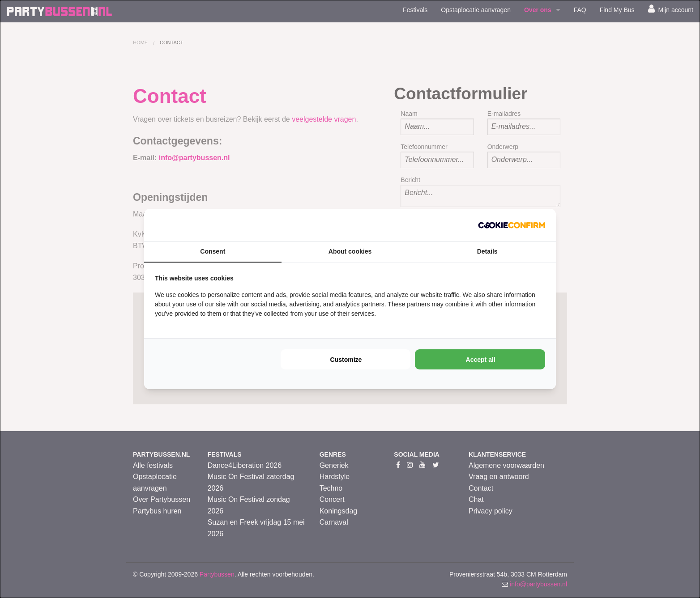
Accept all (481, 360)
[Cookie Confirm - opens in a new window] (512, 225)
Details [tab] (487, 251)
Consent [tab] (213, 251)
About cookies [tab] (350, 251)
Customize (346, 360)
